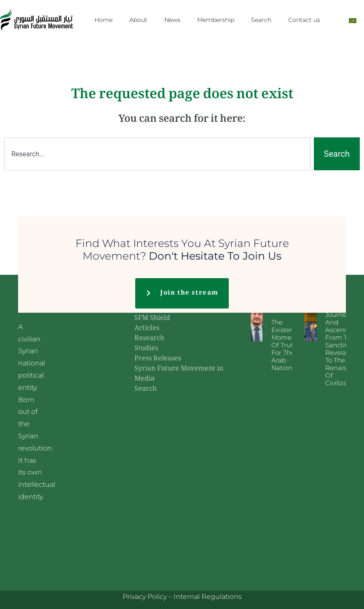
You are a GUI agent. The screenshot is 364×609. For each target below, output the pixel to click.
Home (103, 20)
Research (149, 339)
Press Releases (158, 359)
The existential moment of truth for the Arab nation (288, 345)
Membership (216, 20)
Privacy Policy (145, 597)
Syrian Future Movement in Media (179, 374)
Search (261, 20)
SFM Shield (152, 318)
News (172, 20)
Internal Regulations (208, 597)
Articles (147, 329)
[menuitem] (353, 20)
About (138, 20)
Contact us (304, 20)
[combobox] (157, 154)
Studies (146, 349)
